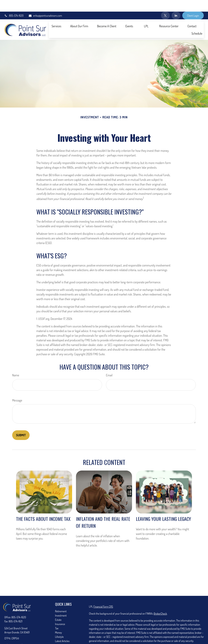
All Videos (60, 634)
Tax (57, 617)
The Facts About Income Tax (43, 507)
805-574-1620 (14, 4)
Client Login (193, 4)
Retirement (61, 600)
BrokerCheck (160, 602)
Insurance (60, 612)
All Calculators (62, 638)
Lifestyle (59, 625)
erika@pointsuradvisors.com (45, 4)
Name (16, 364)
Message (17, 389)
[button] (56, 14)
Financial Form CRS (103, 595)
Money (58, 621)
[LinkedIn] (176, 4)
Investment (61, 604)
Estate (58, 608)
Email (109, 364)
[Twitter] (165, 4)
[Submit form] (21, 424)
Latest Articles (62, 629)
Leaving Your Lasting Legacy (163, 507)
